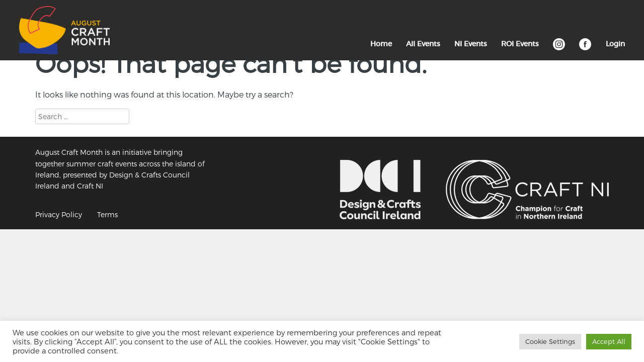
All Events (423, 44)
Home (381, 44)
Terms (107, 214)
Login (615, 44)
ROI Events (520, 44)
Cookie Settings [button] (550, 341)
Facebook (585, 49)
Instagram (559, 49)
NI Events (471, 44)
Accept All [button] (609, 341)
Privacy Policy (59, 214)
